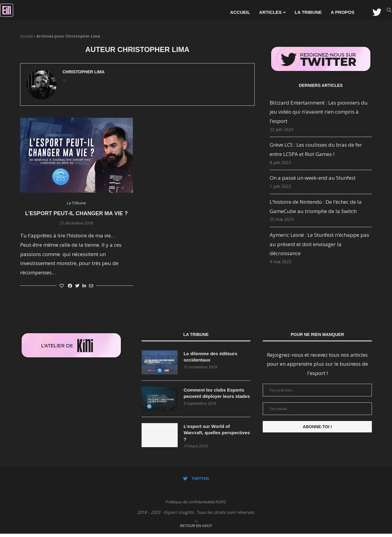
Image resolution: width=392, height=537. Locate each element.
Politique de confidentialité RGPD (196, 505)
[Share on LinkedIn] (84, 286)
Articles (270, 12)
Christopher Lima (84, 72)
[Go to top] (196, 528)
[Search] (389, 12)
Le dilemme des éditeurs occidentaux (212, 357)
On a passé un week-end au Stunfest (313, 178)
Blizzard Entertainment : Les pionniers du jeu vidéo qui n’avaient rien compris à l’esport (319, 112)
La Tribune (308, 12)
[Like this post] (62, 286)
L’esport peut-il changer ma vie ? (77, 213)
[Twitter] (377, 12)
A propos (343, 12)
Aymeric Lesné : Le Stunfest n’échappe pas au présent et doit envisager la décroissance (319, 244)
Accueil (240, 12)
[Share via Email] (91, 286)
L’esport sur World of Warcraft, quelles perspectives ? (208, 435)
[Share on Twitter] (77, 286)
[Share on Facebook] (70, 286)
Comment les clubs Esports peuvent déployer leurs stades (215, 397)
